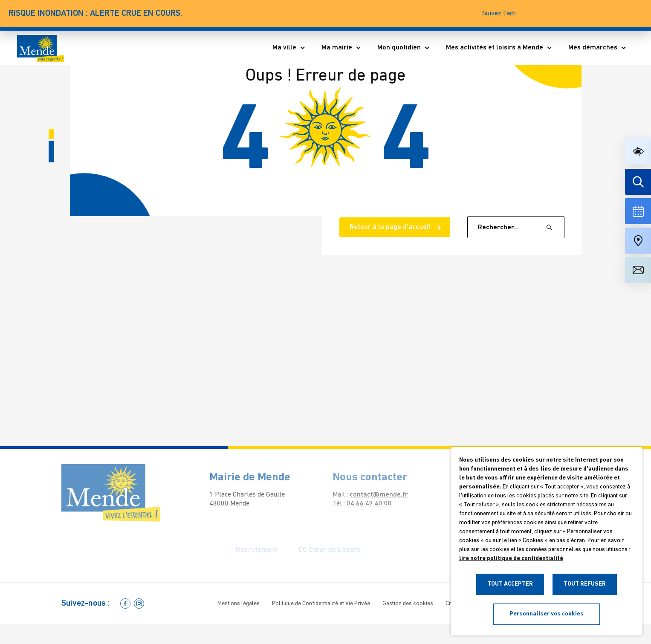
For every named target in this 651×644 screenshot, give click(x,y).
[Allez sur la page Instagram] (139, 604)
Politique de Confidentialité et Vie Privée (321, 604)
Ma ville (289, 48)
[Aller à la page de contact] (638, 270)
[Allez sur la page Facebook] (125, 604)
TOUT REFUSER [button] (585, 584)
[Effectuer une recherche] (638, 182)
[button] (638, 151)
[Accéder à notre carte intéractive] (638, 241)
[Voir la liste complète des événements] (638, 211)
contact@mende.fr (372, 495)
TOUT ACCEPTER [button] (510, 584)
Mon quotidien (404, 48)
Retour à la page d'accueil (391, 227)
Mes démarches (597, 48)
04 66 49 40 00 (363, 504)
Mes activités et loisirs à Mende (499, 48)
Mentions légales (239, 604)
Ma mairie (341, 48)
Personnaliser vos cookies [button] (547, 614)
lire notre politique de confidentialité (511, 559)
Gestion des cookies (408, 604)
